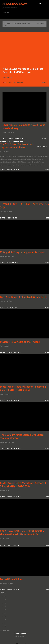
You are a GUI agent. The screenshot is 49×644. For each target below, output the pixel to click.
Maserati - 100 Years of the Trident (20, 342)
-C (5, 603)
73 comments (12, 263)
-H (5, 620)
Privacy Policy (19, 637)
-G (5, 617)
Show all (41, 23)
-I (5, 623)
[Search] (40, 4)
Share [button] (5, 82)
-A (5, 597)
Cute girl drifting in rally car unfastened (23, 252)
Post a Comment (16, 82)
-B (5, 600)
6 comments (12, 218)
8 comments (12, 308)
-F (5, 613)
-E (5, 610)
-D (5, 607)
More (44, 82)
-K (5, 627)
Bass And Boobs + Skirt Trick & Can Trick (23, 297)
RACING (7, 13)
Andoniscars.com (15, 4)
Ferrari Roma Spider (11, 579)
